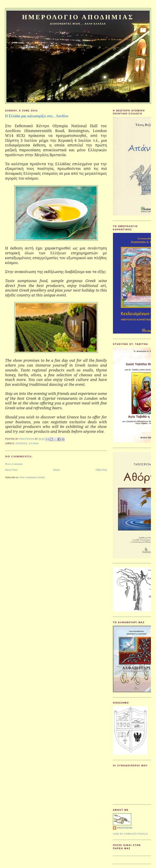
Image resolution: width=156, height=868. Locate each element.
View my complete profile (131, 834)
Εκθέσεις (22, 443)
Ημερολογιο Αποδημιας (78, 17)
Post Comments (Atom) (32, 477)
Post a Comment (14, 464)
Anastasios (125, 828)
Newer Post (11, 470)
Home (56, 470)
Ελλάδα (34, 443)
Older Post (101, 470)
